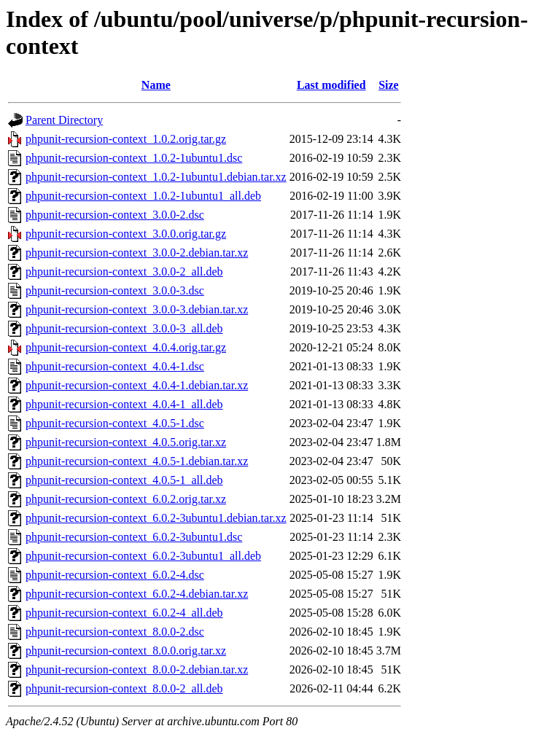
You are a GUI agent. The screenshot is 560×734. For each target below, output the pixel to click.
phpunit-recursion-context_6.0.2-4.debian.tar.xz (137, 594)
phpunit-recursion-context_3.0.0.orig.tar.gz (126, 234)
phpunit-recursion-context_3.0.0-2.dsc (115, 215)
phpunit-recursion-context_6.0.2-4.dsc (115, 575)
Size (389, 85)
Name (156, 85)
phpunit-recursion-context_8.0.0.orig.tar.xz (126, 651)
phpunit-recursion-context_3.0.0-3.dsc (115, 290)
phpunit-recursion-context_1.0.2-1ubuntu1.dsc (134, 158)
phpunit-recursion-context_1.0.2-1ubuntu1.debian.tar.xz (156, 177)
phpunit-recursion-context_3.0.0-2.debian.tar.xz (137, 253)
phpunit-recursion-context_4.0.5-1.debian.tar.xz (137, 461)
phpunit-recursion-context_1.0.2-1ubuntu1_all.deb (143, 196)
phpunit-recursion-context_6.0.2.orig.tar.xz (126, 499)
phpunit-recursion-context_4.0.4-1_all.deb (124, 404)
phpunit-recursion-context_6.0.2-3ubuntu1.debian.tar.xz (156, 518)
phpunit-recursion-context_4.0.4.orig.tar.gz (126, 347)
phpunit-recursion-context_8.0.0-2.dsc (115, 632)
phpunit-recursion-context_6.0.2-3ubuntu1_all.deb (143, 556)
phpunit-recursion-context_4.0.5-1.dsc (115, 423)
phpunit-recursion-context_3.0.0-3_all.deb (124, 328)
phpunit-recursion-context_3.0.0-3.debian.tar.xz (137, 309)
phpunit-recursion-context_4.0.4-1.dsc (115, 366)
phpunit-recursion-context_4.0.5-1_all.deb (124, 480)
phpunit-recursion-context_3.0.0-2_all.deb (124, 272)
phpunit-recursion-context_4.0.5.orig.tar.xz (126, 442)
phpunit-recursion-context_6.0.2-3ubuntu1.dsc (134, 537)
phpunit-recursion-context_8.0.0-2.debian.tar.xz (137, 669)
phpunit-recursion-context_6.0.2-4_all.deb (124, 613)
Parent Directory (64, 120)
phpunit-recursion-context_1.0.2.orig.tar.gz (126, 139)
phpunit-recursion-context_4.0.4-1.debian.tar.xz (137, 385)
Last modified (331, 85)
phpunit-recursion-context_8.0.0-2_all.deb (124, 688)
